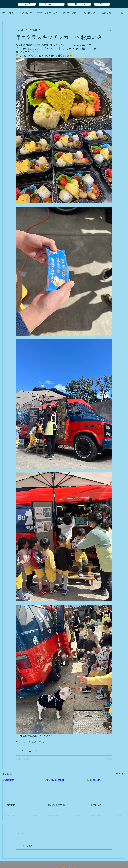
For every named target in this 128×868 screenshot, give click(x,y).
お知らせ (107, 13)
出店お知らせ (98, 805)
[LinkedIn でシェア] (30, 751)
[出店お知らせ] (106, 790)
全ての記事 (8, 13)
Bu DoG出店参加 (57, 805)
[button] (122, 13)
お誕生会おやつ (89, 13)
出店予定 (10, 805)
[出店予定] (21, 790)
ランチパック (69, 13)
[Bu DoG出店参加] (64, 790)
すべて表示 (121, 774)
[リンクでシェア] (36, 751)
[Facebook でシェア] (17, 751)
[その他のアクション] (111, 30)
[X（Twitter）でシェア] (23, 751)
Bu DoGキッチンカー (47, 13)
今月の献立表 (25, 13)
